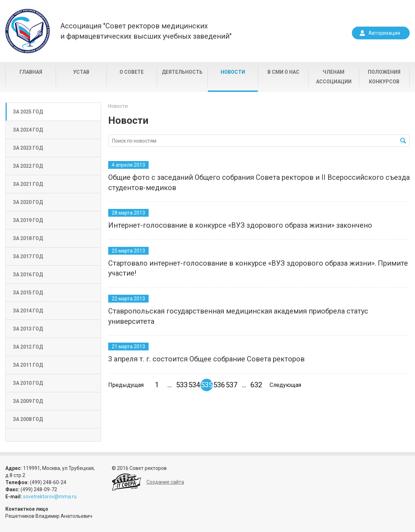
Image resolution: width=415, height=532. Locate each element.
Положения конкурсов (384, 77)
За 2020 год (28, 202)
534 (194, 385)
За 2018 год (28, 238)
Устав (81, 72)
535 (207, 385)
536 (219, 385)
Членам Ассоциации (334, 77)
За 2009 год (28, 401)
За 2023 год (28, 148)
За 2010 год (28, 383)
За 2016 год (28, 275)
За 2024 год (28, 130)
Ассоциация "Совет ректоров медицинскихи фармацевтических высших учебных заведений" (146, 31)
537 (231, 385)
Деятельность (182, 72)
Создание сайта (165, 482)
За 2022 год (28, 166)
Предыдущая (126, 385)
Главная (31, 72)
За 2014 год (28, 311)
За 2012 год (28, 347)
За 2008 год (28, 419)
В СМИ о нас (283, 72)
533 (182, 385)
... (170, 385)
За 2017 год (28, 256)
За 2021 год (28, 184)
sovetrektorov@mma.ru (50, 497)
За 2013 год (28, 329)
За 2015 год (28, 293)
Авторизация (384, 33)
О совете (132, 72)
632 (256, 385)
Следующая (285, 385)
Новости (233, 72)
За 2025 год (28, 112)
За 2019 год (28, 220)
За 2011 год (28, 365)
